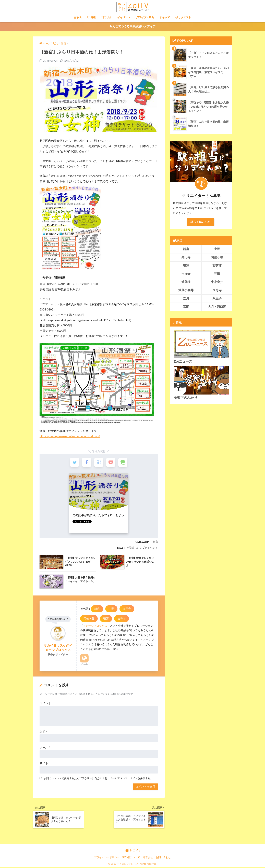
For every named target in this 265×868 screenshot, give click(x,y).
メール (45, 748)
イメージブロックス (95, 626)
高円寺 (127, 609)
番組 (92, 17)
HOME (133, 851)
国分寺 (217, 290)
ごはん (107, 17)
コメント (45, 704)
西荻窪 (217, 266)
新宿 (155, 542)
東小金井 (217, 282)
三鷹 (217, 274)
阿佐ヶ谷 (89, 619)
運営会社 (148, 858)
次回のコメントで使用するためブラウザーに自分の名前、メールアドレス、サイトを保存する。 (98, 779)
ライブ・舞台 (145, 17)
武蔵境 (186, 282)
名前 (43, 732)
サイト (44, 764)
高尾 (186, 307)
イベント (124, 17)
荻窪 (106, 619)
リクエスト (183, 17)
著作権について (131, 858)
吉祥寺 (122, 619)
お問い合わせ (163, 858)
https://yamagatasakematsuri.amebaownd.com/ (70, 436)
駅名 (78, 17)
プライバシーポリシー (107, 858)
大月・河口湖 (217, 307)
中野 (111, 609)
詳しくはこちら (201, 222)
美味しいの (136, 548)
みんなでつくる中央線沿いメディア (132, 26)
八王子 (217, 299)
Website (84, 664)
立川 (186, 299)
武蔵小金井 (186, 290)
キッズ (165, 17)
